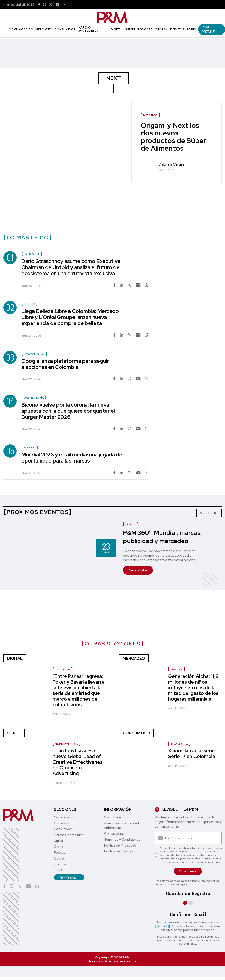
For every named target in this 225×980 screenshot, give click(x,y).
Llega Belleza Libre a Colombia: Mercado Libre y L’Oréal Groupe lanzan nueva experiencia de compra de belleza (70, 317)
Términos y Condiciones (122, 840)
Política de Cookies (119, 851)
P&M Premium (209, 29)
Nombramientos (66, 744)
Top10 (191, 29)
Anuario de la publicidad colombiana (122, 825)
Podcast (145, 29)
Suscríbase (112, 817)
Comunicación (21, 29)
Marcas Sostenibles (88, 29)
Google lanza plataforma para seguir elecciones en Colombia (65, 364)
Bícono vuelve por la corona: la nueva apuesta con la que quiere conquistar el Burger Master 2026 (68, 411)
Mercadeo (44, 29)
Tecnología (179, 744)
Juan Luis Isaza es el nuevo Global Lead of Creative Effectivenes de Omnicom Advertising (78, 762)
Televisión (63, 669)
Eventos (177, 29)
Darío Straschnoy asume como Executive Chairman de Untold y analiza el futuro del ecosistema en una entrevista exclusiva (71, 267)
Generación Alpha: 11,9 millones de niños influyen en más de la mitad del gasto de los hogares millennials (193, 688)
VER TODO (209, 513)
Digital (117, 29)
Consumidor (65, 29)
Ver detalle (138, 570)
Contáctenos (114, 834)
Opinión (161, 29)
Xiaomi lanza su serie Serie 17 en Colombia (192, 754)
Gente (130, 29)
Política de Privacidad (120, 845)
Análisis (176, 669)
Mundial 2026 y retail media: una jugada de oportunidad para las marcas (72, 458)
